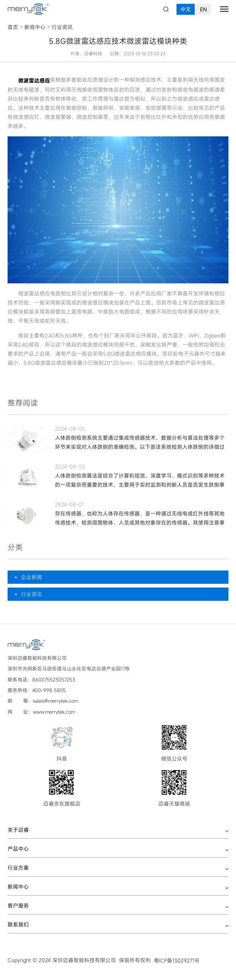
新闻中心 (35, 27)
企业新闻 (31, 577)
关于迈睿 (18, 830)
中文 (186, 9)
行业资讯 (62, 27)
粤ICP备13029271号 (177, 960)
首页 (13, 27)
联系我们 (18, 925)
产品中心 (18, 849)
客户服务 (18, 906)
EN (203, 9)
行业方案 (18, 868)
